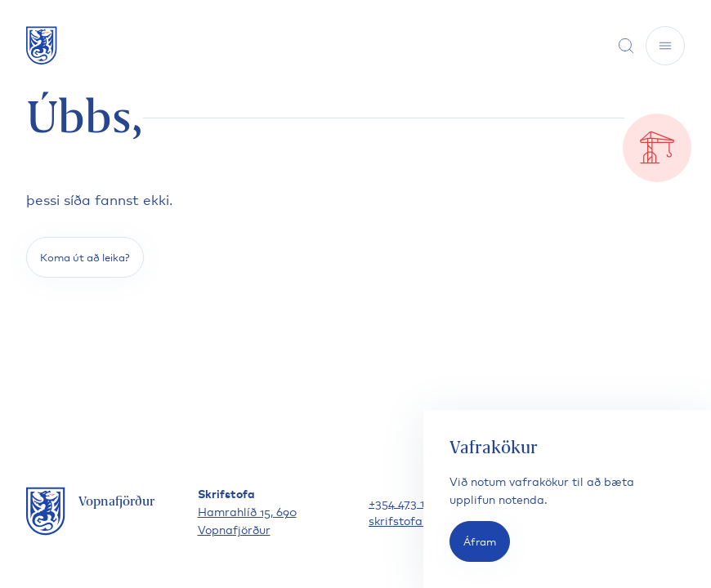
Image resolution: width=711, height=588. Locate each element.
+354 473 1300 (407, 502)
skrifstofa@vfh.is (416, 520)
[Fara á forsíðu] (42, 45)
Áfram (480, 541)
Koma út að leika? (85, 257)
